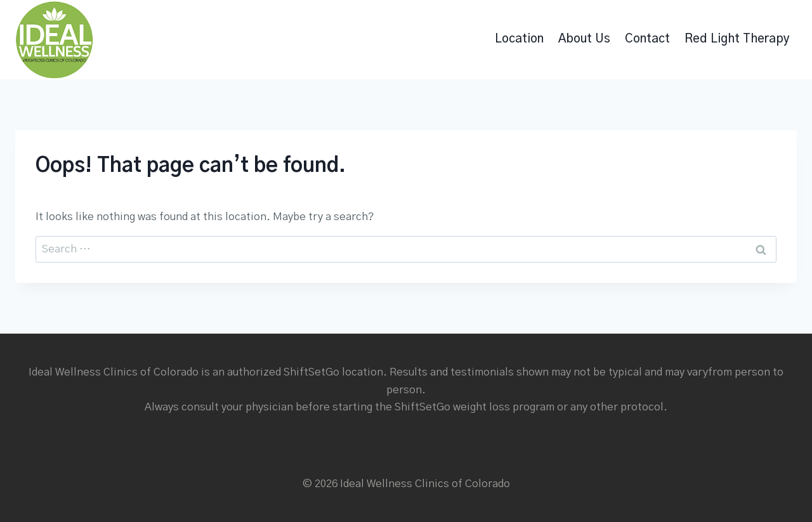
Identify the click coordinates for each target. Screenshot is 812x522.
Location (519, 39)
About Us (584, 39)
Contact (647, 39)
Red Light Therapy (737, 39)
